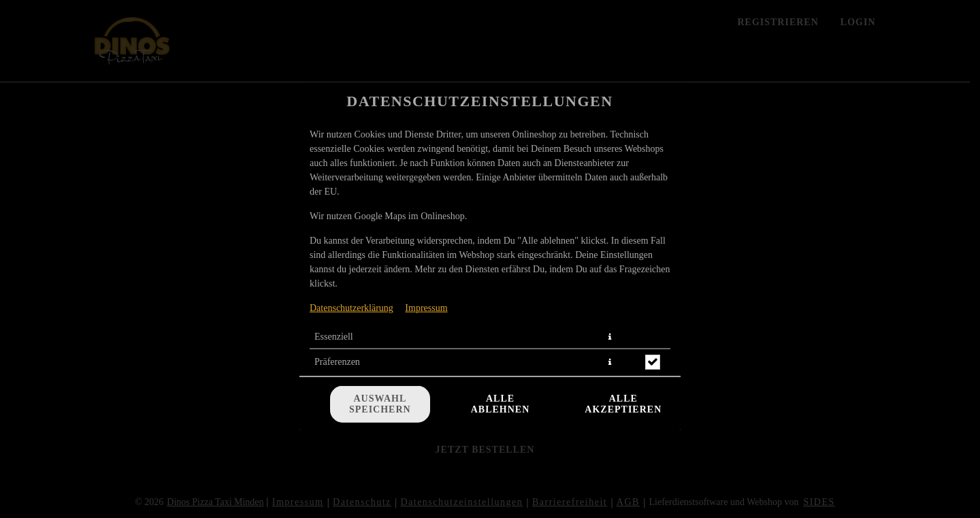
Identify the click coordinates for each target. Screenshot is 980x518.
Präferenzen (337, 361)
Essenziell (334, 336)
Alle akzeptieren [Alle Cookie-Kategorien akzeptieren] (623, 404)
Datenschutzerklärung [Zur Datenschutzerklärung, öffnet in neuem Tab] (352, 307)
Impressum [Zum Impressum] (426, 307)
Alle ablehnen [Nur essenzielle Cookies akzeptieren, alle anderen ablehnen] (501, 404)
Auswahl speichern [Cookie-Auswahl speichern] (380, 404)
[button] (610, 336)
